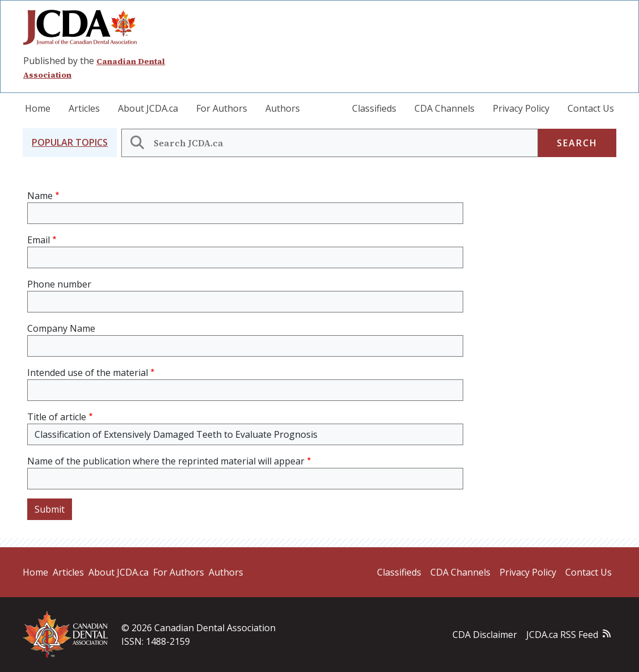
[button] (70, 143)
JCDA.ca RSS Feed (562, 635)
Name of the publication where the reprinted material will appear (166, 461)
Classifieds (374, 108)
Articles (84, 108)
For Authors (222, 108)
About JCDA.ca (148, 108)
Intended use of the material (88, 373)
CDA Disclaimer (485, 635)
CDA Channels (445, 108)
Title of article (57, 417)
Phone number (59, 284)
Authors (283, 108)
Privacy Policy (521, 108)
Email (39, 240)
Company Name (61, 328)
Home (38, 108)
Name (40, 196)
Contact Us (591, 108)
